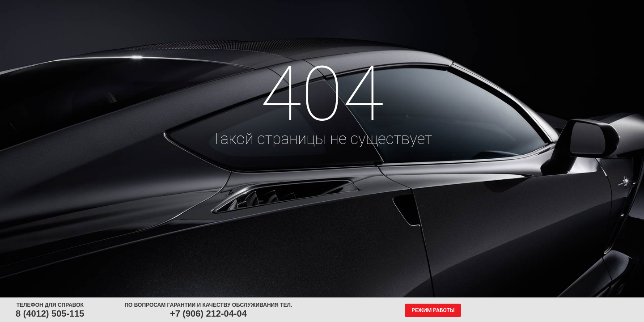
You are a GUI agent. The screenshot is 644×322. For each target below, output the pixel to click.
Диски (175, 8)
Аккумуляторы (227, 8)
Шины (133, 8)
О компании (429, 8)
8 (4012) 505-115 (50, 314)
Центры (323, 8)
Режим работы (433, 310)
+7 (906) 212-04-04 (208, 314)
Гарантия (482, 8)
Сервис (278, 8)
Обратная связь (372, 8)
